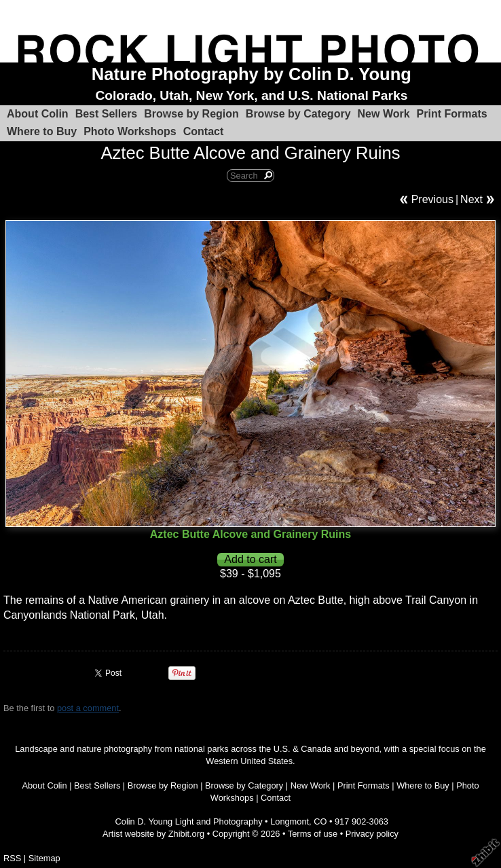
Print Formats (452, 114)
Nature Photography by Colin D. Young (252, 74)
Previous (432, 199)
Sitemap (44, 858)
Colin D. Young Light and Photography (189, 821)
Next (471, 199)
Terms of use (313, 834)
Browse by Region (191, 114)
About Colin (38, 114)
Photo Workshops (130, 131)
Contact (204, 131)
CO (320, 821)
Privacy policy (372, 834)
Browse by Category (298, 114)
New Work (384, 114)
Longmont (290, 821)
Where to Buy (42, 131)
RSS (12, 858)
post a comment (88, 708)
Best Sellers (107, 114)
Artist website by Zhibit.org (153, 834)
